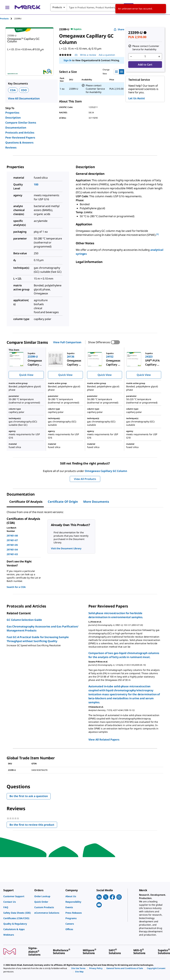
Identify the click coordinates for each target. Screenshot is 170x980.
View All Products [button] (85, 479)
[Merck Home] (27, 7)
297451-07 (12, 540)
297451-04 (12, 550)
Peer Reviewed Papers (20, 138)
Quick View (26, 375)
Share (119, 29)
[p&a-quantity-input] (145, 57)
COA (13, 90)
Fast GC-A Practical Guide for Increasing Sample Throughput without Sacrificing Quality (38, 639)
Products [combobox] (57, 7)
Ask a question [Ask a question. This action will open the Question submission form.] (107, 55)
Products (4, 19)
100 (36, 184)
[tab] (7, 19)
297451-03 (12, 554)
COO (24, 90)
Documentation (16, 128)
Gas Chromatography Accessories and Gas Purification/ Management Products (43, 628)
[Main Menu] (7, 7)
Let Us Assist (137, 98)
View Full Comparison (67, 342)
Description (13, 118)
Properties (12, 113)
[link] (17, 896)
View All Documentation (24, 98)
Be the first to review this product (33, 825)
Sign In (68, 60)
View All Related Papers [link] (104, 740)
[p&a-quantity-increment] (159, 57)
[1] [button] (157, 234)
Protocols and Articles (20, 133)
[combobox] (92, 7)
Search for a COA (16, 587)
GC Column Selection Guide (24, 620)
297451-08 (12, 536)
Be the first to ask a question (29, 796)
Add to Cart (145, 65)
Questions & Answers (19, 143)
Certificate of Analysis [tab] (26, 502)
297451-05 (12, 545)
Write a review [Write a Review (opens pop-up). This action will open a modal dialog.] (88, 55)
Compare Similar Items (21, 123)
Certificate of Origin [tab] (63, 502)
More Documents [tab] (96, 502)
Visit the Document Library (66, 548)
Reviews (11, 148)
